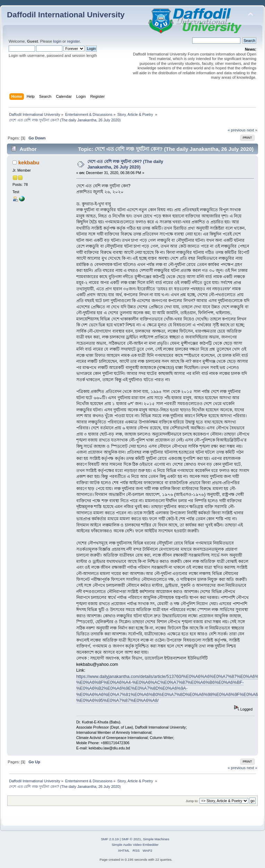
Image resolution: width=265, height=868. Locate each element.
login (57, 41)
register (73, 41)
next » (252, 130)
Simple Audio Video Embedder (135, 845)
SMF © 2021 (131, 839)
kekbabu (29, 162)
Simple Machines (156, 839)
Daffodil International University (66, 15)
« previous (237, 130)
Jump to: (192, 801)
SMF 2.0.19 (110, 839)
